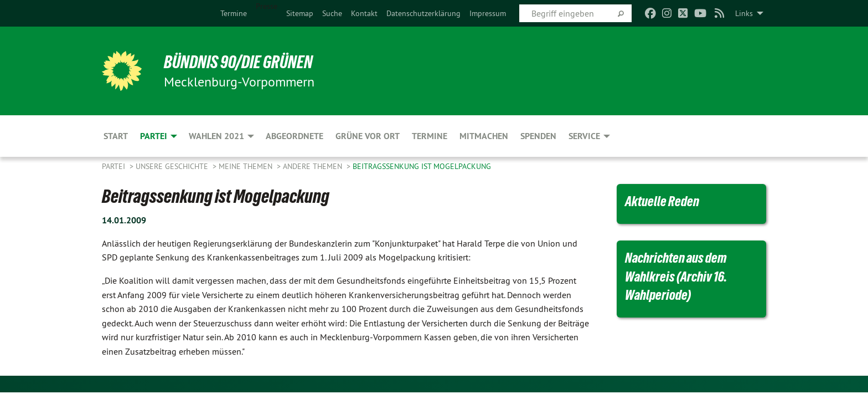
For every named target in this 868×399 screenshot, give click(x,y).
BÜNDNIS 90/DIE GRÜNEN (238, 62)
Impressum (488, 13)
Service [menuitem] (584, 136)
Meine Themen (247, 166)
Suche (332, 13)
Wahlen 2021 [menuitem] (216, 136)
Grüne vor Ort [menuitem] (368, 136)
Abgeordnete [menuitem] (294, 136)
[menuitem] (234, 13)
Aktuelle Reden (662, 201)
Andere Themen (314, 166)
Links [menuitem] (744, 13)
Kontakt (364, 13)
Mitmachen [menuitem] (484, 136)
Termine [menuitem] (430, 136)
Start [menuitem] (116, 136)
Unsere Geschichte (173, 166)
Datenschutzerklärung (423, 13)
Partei (115, 166)
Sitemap (300, 13)
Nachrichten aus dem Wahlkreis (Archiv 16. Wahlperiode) (676, 276)
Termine (234, 13)
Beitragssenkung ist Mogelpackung (422, 166)
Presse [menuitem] (267, 6)
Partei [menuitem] (154, 136)
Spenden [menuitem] (538, 136)
